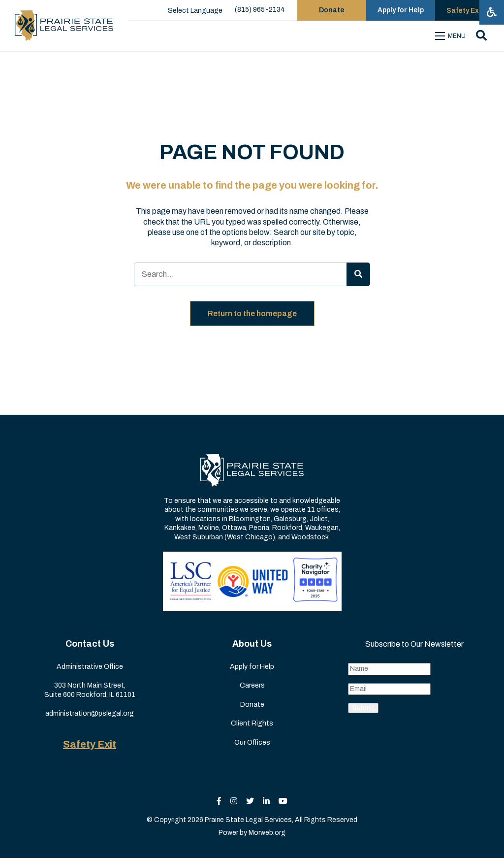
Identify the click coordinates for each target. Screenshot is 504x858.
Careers (252, 685)
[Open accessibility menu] (492, 12)
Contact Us (90, 644)
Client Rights (252, 723)
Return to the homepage (252, 313)
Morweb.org (267, 833)
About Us (252, 644)
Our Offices (252, 742)
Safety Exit (90, 744)
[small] (219, 801)
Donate (252, 705)
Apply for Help (252, 667)
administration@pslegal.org (90, 713)
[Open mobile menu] (452, 36)
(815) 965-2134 (260, 10)
